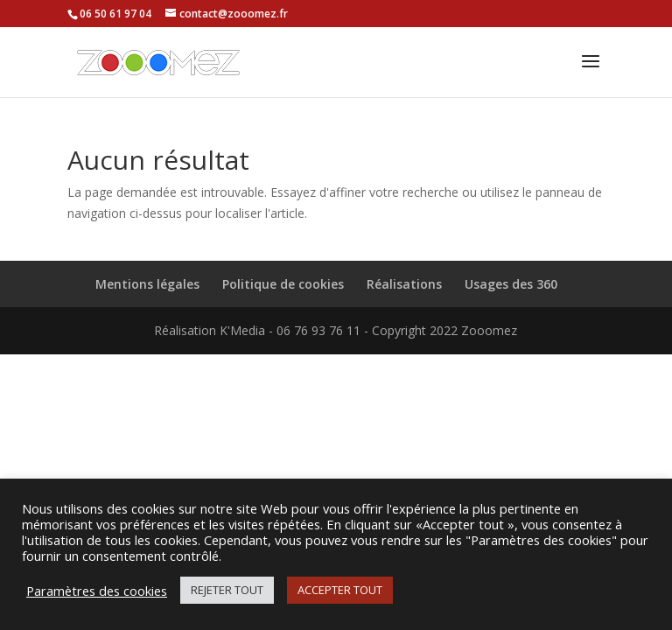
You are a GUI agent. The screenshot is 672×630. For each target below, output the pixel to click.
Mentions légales (147, 284)
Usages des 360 (511, 284)
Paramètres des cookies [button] (97, 591)
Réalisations (404, 284)
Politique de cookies (283, 284)
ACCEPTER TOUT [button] (340, 590)
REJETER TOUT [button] (227, 590)
